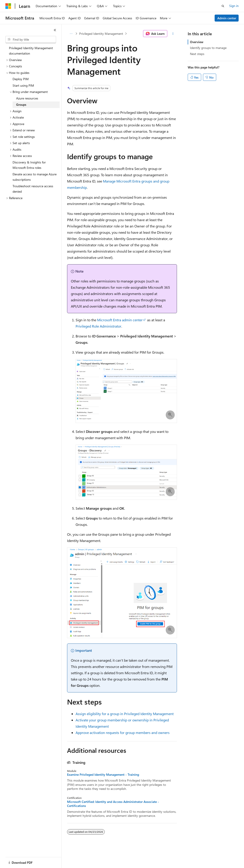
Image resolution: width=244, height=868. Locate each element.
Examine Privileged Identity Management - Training (103, 775)
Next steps (197, 54)
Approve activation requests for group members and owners (123, 733)
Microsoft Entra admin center (120, 320)
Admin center (227, 18)
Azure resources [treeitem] (27, 98)
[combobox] (31, 40)
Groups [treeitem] (21, 105)
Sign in (234, 6)
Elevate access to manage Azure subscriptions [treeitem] (35, 177)
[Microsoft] (8, 6)
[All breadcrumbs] (71, 34)
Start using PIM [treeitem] (23, 85)
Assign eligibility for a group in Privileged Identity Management (125, 714)
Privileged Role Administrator (98, 326)
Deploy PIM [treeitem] (21, 79)
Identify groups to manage (208, 48)
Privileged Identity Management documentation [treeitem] (31, 51)
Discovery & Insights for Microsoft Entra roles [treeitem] (29, 165)
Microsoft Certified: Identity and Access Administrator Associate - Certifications (113, 804)
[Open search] (223, 6)
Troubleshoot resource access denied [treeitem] (33, 189)
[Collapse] (55, 30)
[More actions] (173, 34)
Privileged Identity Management (101, 34)
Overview (197, 42)
